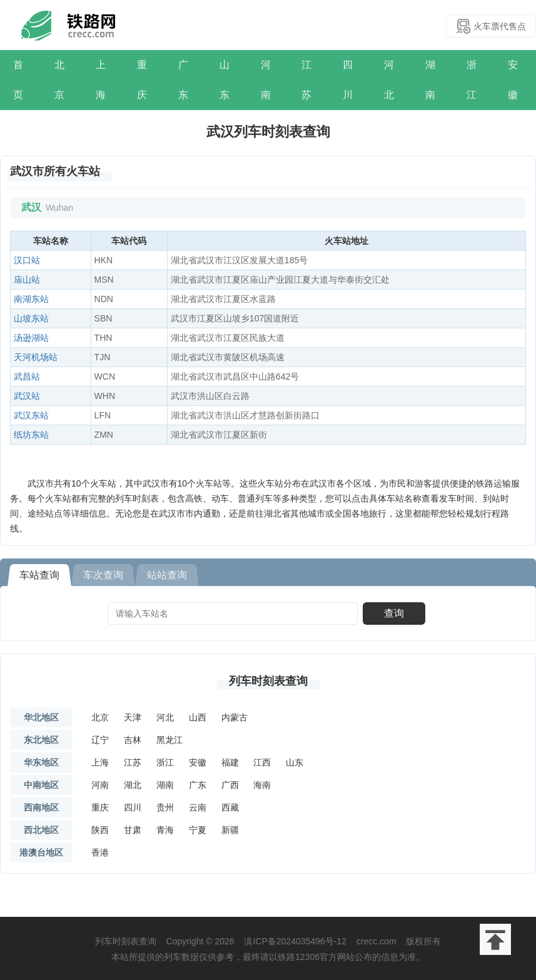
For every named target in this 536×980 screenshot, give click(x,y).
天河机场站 (36, 357)
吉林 (133, 740)
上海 (101, 80)
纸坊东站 (31, 435)
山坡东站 (31, 318)
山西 (198, 717)
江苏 (306, 80)
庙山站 (27, 280)
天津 (133, 717)
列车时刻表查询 (268, 681)
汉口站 (27, 260)
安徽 (513, 80)
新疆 (230, 830)
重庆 (142, 80)
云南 (198, 807)
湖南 (430, 80)
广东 (183, 80)
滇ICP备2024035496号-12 (295, 941)
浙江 (472, 80)
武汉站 (27, 396)
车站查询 (39, 575)
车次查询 (103, 575)
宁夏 (198, 830)
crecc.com (377, 941)
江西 (262, 762)
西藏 (230, 807)
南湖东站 (31, 299)
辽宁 (100, 740)
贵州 (165, 807)
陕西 (100, 830)
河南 (266, 80)
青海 (165, 830)
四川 (348, 80)
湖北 (133, 785)
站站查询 (167, 575)
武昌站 (27, 376)
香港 (100, 852)
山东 (225, 80)
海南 (262, 785)
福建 (230, 762)
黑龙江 (169, 740)
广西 (230, 785)
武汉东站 (31, 415)
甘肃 (133, 830)
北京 (59, 80)
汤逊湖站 (31, 338)
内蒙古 (235, 717)
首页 (18, 80)
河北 (389, 80)
